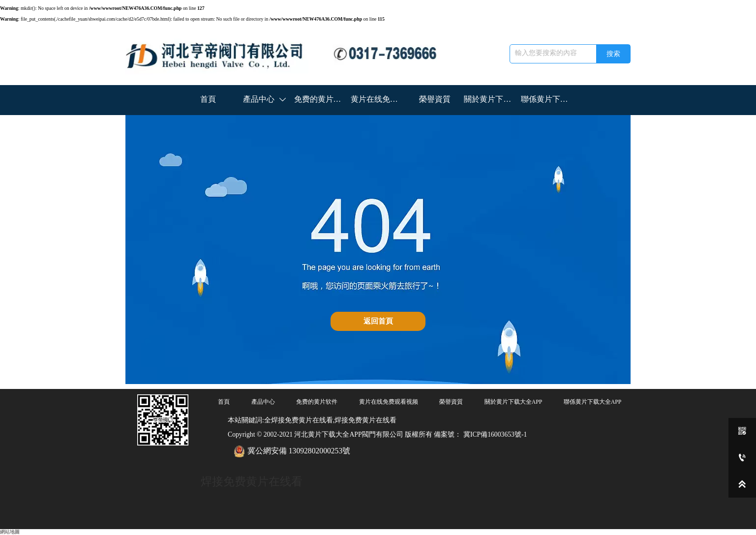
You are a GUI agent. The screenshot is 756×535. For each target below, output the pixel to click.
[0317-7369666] (742, 458)
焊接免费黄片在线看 (252, 481)
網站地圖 (10, 531)
